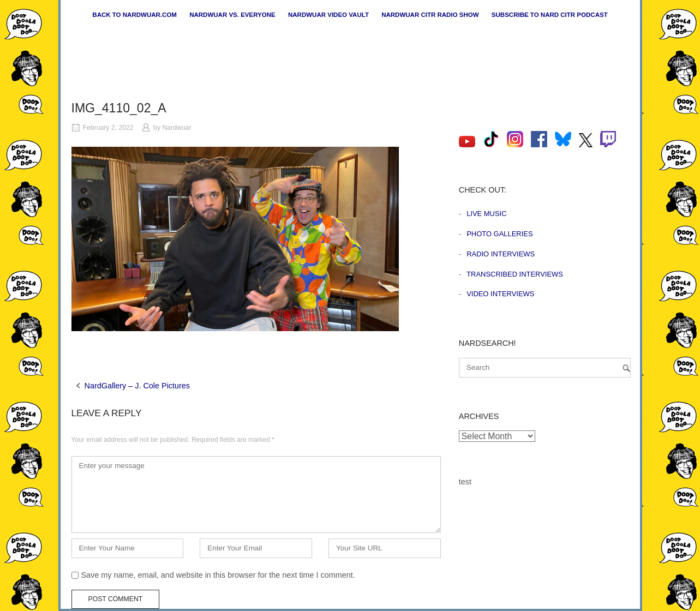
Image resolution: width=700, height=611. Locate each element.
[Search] (626, 368)
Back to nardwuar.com (134, 15)
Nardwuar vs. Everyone (232, 15)
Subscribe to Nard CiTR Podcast (550, 15)
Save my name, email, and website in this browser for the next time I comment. (218, 575)
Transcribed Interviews (515, 274)
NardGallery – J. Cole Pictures (137, 386)
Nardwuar (177, 128)
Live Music (486, 214)
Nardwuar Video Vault (328, 15)
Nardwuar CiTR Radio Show (430, 15)
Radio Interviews (501, 254)
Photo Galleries (499, 234)
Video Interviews (500, 294)
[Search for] (545, 368)
